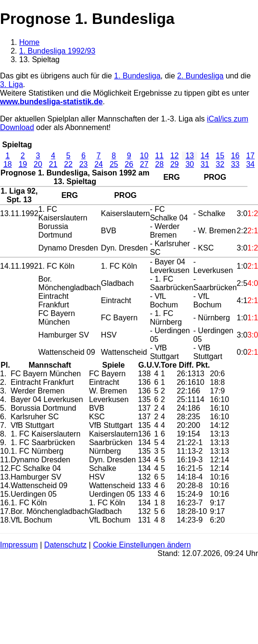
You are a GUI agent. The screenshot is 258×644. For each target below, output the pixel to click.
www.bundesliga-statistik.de (51, 102)
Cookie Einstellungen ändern (142, 545)
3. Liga (11, 84)
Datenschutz (65, 545)
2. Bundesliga (200, 76)
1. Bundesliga (137, 76)
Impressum (19, 545)
